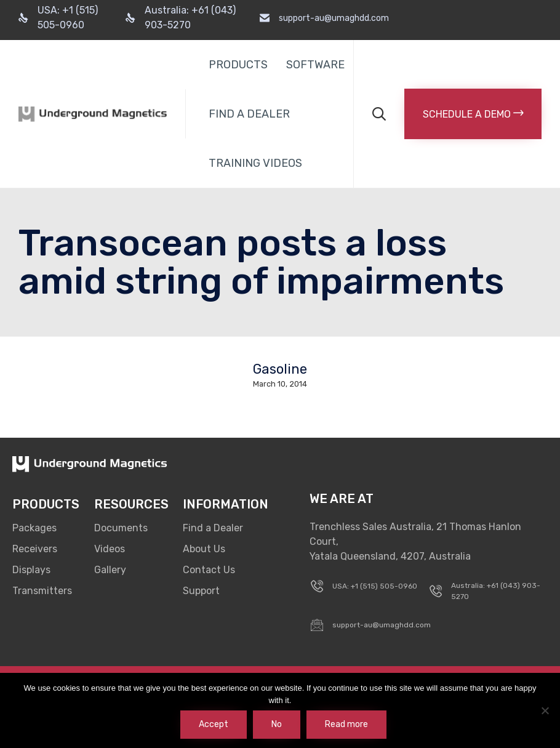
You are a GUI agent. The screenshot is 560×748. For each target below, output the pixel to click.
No (277, 724)
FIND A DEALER (249, 114)
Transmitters (42, 591)
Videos (110, 549)
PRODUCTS (238, 65)
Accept (214, 724)
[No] (545, 710)
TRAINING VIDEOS (255, 163)
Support (201, 591)
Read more (346, 724)
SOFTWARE (315, 65)
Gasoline (280, 369)
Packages (34, 528)
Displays (31, 570)
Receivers (35, 549)
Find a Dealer (213, 528)
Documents (121, 528)
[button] (473, 114)
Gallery (110, 570)
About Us (204, 549)
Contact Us (209, 570)
